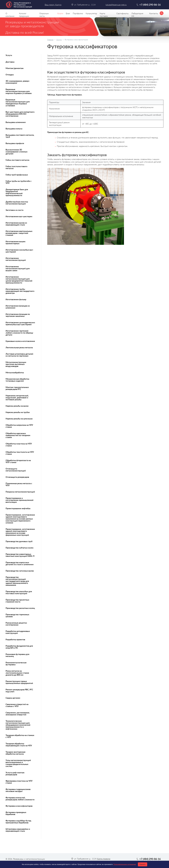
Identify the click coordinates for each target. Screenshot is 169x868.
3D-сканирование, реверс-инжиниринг (18, 82)
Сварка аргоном (13, 698)
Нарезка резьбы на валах (17, 406)
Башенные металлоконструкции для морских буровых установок (19, 91)
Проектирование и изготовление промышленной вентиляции (20, 500)
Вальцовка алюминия (16, 122)
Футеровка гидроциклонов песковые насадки (18, 790)
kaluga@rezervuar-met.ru (116, 5)
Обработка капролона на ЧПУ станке (19, 426)
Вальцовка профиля (15, 143)
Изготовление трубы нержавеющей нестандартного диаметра (20, 291)
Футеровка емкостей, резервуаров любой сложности (20, 799)
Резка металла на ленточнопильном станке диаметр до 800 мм (17, 673)
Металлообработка (15, 372)
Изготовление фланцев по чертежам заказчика (18, 315)
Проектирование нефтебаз (18, 508)
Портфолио (78, 13)
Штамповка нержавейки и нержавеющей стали (18, 830)
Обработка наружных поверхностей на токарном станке (18, 435)
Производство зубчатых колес (20, 548)
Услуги (59, 40)
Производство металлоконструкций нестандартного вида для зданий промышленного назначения (17, 581)
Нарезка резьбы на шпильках (19, 419)
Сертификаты (123, 13)
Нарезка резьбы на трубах (18, 412)
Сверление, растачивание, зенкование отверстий (18, 714)
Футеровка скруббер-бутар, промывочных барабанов (19, 822)
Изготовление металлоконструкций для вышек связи (18, 268)
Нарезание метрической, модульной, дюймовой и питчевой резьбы (17, 397)
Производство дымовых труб (19, 541)
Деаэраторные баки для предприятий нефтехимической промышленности (17, 192)
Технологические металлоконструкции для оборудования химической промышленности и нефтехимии (18, 725)
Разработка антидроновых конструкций (18, 632)
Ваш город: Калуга (53, 5)
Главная (50, 40)
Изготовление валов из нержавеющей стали (16, 224)
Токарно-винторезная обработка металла (15, 753)
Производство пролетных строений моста (17, 601)
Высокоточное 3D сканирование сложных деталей (16, 152)
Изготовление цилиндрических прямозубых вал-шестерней (20, 323)
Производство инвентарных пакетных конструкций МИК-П (20, 555)
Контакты (154, 13)
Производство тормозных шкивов (17, 615)
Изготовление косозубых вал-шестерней (20, 251)
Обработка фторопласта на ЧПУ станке (18, 461)
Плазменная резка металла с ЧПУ (19, 484)
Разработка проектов (15, 639)
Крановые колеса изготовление (20, 341)
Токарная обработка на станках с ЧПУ (20, 736)
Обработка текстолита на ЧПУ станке (20, 453)
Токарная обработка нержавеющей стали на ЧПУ (19, 745)
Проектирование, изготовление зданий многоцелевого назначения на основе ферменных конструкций (20, 532)
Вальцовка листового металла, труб (20, 136)
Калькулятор (91, 13)
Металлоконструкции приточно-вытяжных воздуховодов (16, 364)
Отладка (10, 75)
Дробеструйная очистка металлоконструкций (17, 203)
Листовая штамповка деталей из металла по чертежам (19, 355)
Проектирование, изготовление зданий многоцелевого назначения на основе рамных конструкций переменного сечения (20, 519)
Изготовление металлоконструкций (16, 259)
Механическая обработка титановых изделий (17, 380)
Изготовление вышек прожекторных (16, 242)
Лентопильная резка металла (19, 347)
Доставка (10, 62)
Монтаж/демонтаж (15, 68)
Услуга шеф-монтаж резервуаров (15, 773)
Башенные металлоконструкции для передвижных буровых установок (18, 103)
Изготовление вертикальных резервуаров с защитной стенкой (19, 233)
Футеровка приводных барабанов (16, 813)
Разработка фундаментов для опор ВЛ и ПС (19, 647)
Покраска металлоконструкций (20, 492)
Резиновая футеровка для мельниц (17, 655)
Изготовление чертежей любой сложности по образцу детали (19, 333)
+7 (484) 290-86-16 (150, 5)
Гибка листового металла (17, 160)
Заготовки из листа (14, 210)
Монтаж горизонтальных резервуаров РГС (17, 388)
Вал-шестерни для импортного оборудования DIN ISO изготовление (20, 114)
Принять (143, 864)
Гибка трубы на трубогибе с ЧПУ (19, 182)
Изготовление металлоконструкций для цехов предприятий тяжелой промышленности (19, 280)
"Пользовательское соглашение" (125, 864)
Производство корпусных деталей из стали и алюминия (20, 563)
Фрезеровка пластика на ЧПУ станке (19, 782)
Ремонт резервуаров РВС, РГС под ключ (19, 690)
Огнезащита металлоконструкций (16, 470)
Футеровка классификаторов (19, 806)
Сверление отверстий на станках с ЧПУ (17, 705)
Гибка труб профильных (17, 175)
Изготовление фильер (16, 299)
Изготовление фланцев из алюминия (18, 307)
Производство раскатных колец (20, 608)
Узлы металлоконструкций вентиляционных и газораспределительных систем (18, 763)
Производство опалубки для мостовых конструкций (19, 592)
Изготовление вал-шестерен (19, 216)
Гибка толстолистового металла (16, 167)
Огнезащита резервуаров (17, 477)
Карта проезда (104, 859)
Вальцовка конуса (14, 129)
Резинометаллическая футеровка (16, 663)
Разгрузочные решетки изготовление (16, 624)
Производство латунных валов (20, 571)
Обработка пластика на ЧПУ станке (19, 445)
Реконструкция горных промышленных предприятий (19, 682)
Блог (68, 13)
